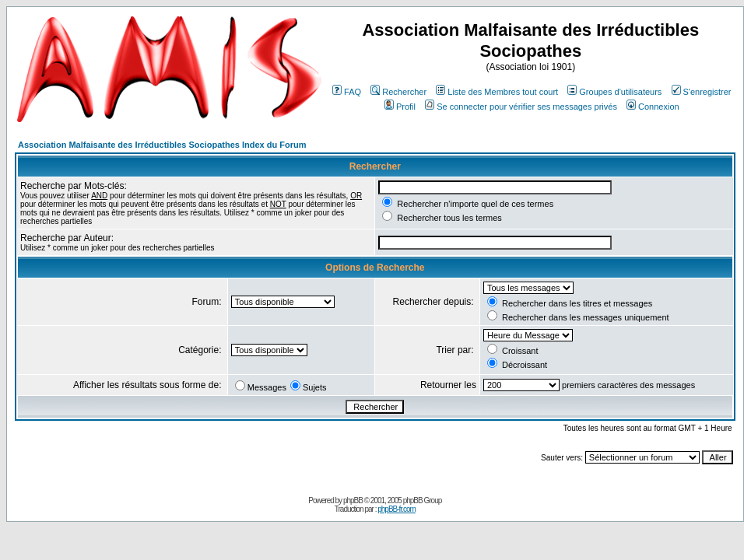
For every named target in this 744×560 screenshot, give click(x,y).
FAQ (347, 92)
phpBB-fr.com (397, 509)
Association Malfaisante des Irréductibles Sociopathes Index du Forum (162, 145)
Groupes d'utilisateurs (614, 92)
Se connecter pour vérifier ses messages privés (521, 107)
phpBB (353, 500)
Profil (400, 107)
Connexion (653, 107)
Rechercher (398, 92)
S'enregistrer (702, 92)
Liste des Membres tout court (497, 92)
